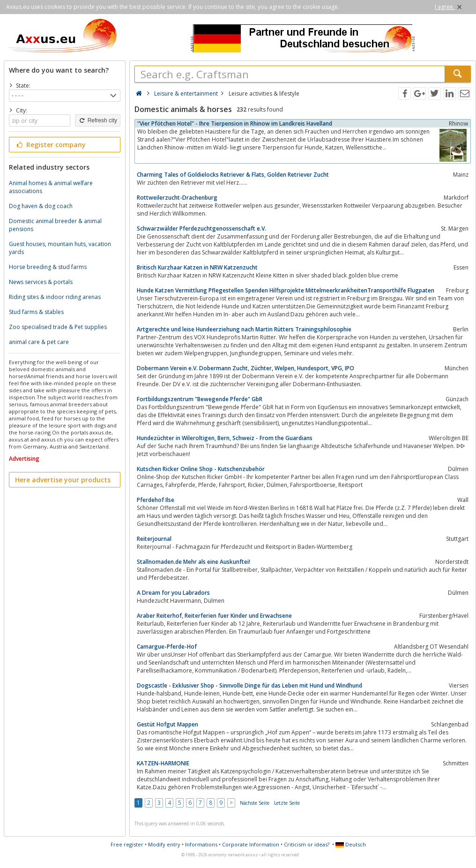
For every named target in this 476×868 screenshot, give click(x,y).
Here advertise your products (63, 480)
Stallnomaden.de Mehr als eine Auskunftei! (193, 562)
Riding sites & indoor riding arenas (55, 297)
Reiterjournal (154, 539)
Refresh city (98, 120)
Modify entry (164, 844)
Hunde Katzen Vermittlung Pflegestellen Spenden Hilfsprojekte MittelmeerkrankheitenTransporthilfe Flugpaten (286, 290)
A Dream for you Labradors (173, 593)
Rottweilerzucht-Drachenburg (177, 198)
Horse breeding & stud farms (48, 267)
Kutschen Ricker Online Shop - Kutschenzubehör (201, 469)
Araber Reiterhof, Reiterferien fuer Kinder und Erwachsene (214, 616)
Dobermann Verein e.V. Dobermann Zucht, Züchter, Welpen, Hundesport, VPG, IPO (245, 368)
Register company (50, 145)
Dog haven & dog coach (41, 206)
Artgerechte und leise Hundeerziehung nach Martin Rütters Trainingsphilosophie (244, 329)
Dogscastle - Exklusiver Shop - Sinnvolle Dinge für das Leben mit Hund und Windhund (249, 685)
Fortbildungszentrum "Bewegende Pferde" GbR (200, 399)
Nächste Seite (255, 803)
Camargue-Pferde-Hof (167, 647)
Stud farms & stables (36, 312)
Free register (127, 844)
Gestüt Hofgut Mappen (167, 724)
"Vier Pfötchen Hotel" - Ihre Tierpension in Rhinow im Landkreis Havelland (235, 123)
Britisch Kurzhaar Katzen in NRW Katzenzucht (197, 267)
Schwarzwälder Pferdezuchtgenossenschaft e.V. (201, 228)
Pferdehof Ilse (156, 500)
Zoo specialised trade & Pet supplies (58, 327)
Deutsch (351, 844)
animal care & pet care (39, 342)
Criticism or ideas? (307, 844)
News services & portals (41, 282)
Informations (201, 844)
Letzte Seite (287, 803)
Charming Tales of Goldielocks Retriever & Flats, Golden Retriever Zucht (233, 175)
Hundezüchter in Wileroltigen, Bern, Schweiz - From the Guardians (225, 438)
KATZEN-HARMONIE (163, 763)
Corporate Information (251, 844)
